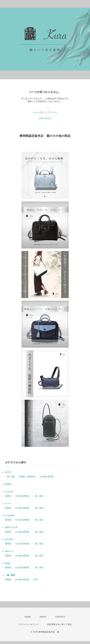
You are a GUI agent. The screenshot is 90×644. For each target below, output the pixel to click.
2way (8, 563)
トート (8, 504)
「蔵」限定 (10, 477)
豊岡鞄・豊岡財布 (27, 477)
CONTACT (60, 617)
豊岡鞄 (8, 496)
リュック (9, 492)
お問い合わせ (45, 118)
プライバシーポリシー (28, 624)
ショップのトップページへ (45, 112)
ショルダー (10, 516)
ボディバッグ (11, 527)
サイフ (8, 472)
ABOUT (43, 617)
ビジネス (9, 539)
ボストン (9, 551)
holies (8, 484)
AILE (36, 580)
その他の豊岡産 (47, 477)
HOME (28, 617)
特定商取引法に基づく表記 (60, 624)
